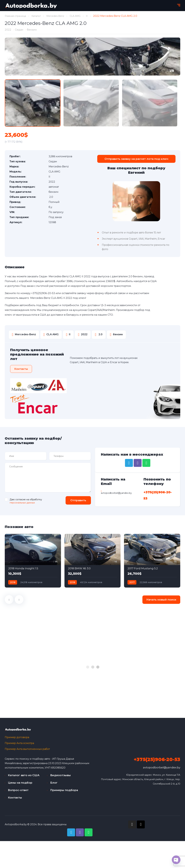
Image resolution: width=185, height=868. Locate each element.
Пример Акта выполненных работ (27, 751)
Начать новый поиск (161, 601)
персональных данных (22, 504)
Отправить (77, 501)
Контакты (15, 799)
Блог (54, 784)
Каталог (39, 16)
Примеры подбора (64, 792)
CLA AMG (81, 16)
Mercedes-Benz (60, 16)
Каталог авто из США (24, 777)
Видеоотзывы (61, 777)
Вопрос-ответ (18, 792)
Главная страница (17, 16)
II (93, 16)
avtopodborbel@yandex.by (162, 769)
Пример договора (17, 739)
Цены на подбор (20, 784)
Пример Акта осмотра (19, 745)
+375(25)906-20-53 (43, 294)
